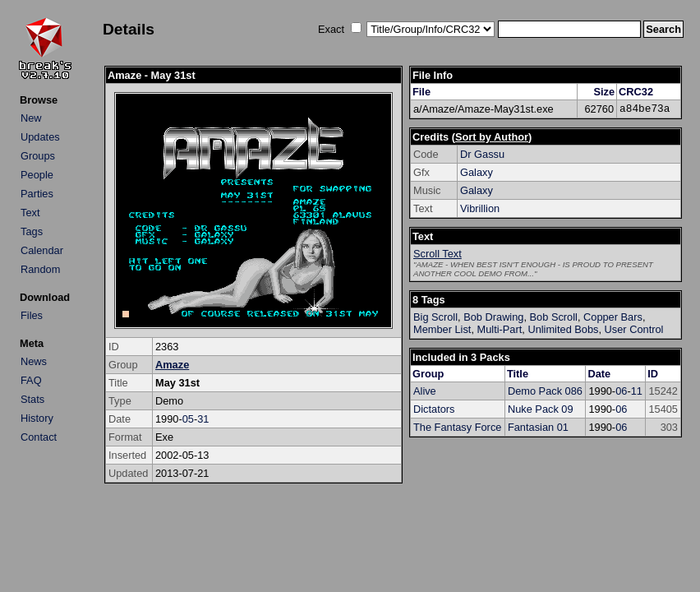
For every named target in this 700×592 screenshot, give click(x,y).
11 (637, 391)
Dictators (434, 409)
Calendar (42, 250)
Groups (38, 156)
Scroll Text (437, 254)
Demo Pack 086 (545, 391)
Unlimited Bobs (563, 329)
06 (621, 391)
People (37, 175)
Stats (32, 399)
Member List (442, 329)
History (37, 418)
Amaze (172, 365)
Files (32, 315)
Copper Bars (613, 317)
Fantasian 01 (538, 427)
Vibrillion (480, 208)
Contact (39, 437)
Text (30, 213)
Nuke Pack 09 (541, 409)
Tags (32, 231)
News (34, 361)
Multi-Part (500, 329)
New (31, 118)
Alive (425, 391)
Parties (37, 194)
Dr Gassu (482, 154)
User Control (634, 329)
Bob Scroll (554, 317)
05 (188, 419)
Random (40, 269)
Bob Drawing (493, 317)
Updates (40, 137)
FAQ (31, 380)
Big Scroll (435, 317)
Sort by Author (492, 137)
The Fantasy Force (457, 427)
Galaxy (477, 172)
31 (203, 419)
